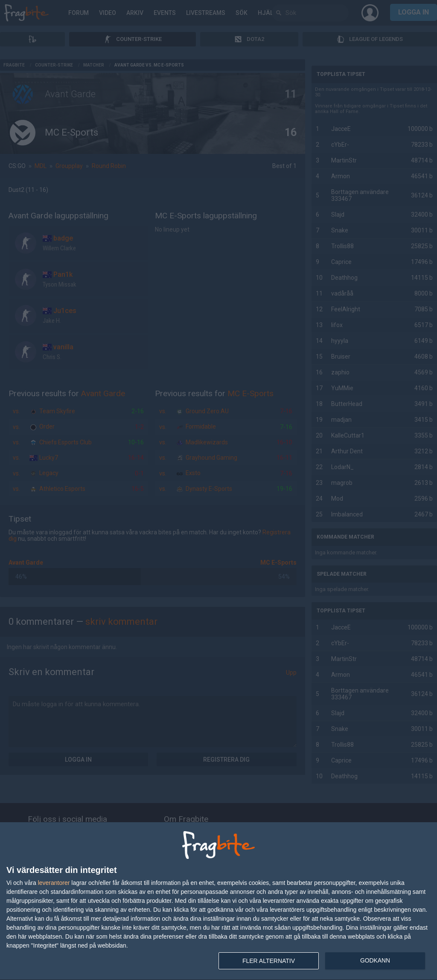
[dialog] (218, 901)
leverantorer (54, 883)
